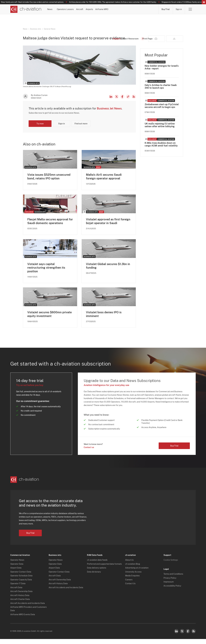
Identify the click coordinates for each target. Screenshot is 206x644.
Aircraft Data (16, 592)
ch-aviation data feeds (97, 565)
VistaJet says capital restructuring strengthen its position (46, 273)
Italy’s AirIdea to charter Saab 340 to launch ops (161, 91)
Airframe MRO (147, 9)
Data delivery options (97, 573)
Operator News (17, 565)
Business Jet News (109, 113)
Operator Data (17, 569)
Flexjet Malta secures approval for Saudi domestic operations (50, 226)
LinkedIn (111, 101)
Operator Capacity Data (21, 585)
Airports (127, 9)
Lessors (92, 9)
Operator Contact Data (21, 577)
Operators (74, 9)
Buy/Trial (166, 9)
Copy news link (128, 101)
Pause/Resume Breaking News (204, 2)
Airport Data (16, 573)
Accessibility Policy (172, 591)
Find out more (81, 128)
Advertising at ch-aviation (137, 573)
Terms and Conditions (173, 579)
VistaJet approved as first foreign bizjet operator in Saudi (108, 226)
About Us (129, 565)
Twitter (182, 636)
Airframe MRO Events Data (23, 619)
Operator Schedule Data (21, 581)
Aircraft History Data (20, 600)
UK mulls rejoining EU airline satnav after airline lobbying (160, 130)
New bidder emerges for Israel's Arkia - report (162, 72)
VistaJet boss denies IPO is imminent (104, 319)
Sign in (179, 9)
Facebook (122, 101)
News (57, 9)
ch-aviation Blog (133, 569)
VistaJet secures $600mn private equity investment (49, 319)
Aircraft (110, 9)
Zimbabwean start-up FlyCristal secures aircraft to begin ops (162, 111)
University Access (133, 577)
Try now (40, 128)
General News (50, 29)
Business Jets (36, 29)
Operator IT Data (18, 589)
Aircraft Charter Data (20, 604)
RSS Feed (134, 101)
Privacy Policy (170, 583)
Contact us (89, 452)
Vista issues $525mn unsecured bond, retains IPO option (49, 181)
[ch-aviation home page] (26, 9)
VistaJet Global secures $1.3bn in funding (108, 271)
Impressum (169, 587)
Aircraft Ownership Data (21, 596)
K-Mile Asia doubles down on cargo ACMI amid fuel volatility (161, 149)
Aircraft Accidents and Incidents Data (28, 608)
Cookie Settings (171, 565)
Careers (129, 585)
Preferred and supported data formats (104, 569)
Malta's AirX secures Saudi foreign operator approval (104, 181)
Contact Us (130, 589)
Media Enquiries (132, 581)
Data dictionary (94, 577)
